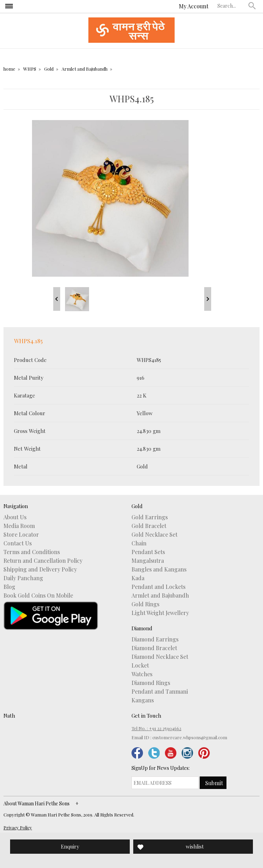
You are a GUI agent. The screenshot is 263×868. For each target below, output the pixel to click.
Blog (9, 587)
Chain (139, 543)
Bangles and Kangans (159, 569)
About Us (15, 517)
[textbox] (231, 6)
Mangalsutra (148, 561)
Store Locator (21, 535)
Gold (49, 69)
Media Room (19, 526)
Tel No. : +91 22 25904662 (156, 728)
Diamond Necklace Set (160, 657)
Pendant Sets (148, 552)
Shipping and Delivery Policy (40, 569)
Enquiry (70, 846)
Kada (138, 578)
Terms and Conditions (32, 552)
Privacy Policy (18, 827)
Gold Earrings (150, 517)
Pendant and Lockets (158, 587)
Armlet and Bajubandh (85, 69)
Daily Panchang (23, 578)
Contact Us (18, 543)
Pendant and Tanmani (160, 692)
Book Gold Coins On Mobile (38, 595)
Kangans (143, 700)
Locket (140, 665)
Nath (9, 716)
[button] (252, 6)
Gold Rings (145, 604)
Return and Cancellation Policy (43, 561)
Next (208, 299)
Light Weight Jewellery (160, 613)
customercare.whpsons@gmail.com (190, 737)
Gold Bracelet (149, 526)
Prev (57, 299)
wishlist (195, 846)
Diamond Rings (151, 683)
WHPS (30, 69)
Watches (142, 674)
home (9, 69)
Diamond (142, 628)
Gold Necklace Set (154, 535)
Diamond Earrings (155, 639)
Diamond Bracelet (154, 648)
